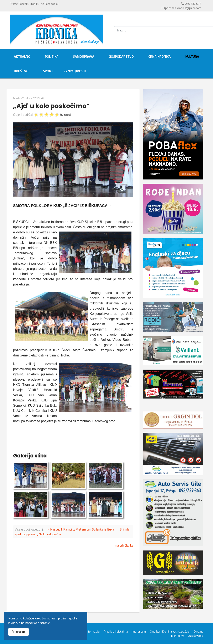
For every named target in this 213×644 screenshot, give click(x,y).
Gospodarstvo (121, 56)
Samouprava (84, 56)
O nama (198, 632)
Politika (52, 56)
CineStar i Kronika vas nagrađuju (170, 632)
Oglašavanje (196, 636)
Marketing (177, 636)
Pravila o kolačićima (116, 632)
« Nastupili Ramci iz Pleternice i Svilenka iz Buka (81, 529)
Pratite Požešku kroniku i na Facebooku (34, 4)
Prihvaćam (19, 632)
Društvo (21, 71)
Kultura (192, 56)
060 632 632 (193, 4)
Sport (48, 71)
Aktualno (22, 56)
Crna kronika (160, 56)
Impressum (139, 632)
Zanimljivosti (75, 71)
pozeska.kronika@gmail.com (183, 8)
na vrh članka (124, 545)
